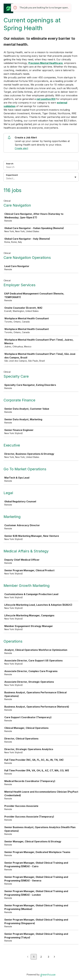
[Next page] (54, 957)
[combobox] (6, 178)
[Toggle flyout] (75, 177)
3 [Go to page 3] (48, 957)
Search (10, 164)
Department (12, 175)
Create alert (21, 148)
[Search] (41, 167)
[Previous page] (28, 957)
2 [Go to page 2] (41, 957)
